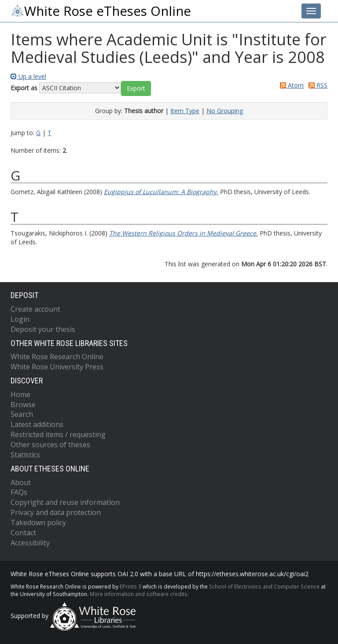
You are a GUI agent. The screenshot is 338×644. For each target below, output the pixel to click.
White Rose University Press (57, 367)
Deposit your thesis (43, 329)
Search (22, 414)
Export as (24, 88)
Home (20, 394)
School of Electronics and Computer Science (264, 586)
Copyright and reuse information (65, 502)
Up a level (28, 76)
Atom (290, 85)
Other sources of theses (50, 445)
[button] (136, 88)
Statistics (25, 455)
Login (20, 319)
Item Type (185, 111)
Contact (23, 533)
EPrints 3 (130, 586)
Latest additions (37, 424)
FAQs (19, 492)
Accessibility (30, 543)
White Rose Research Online (57, 357)
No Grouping (225, 111)
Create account (35, 309)
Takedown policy (38, 523)
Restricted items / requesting (58, 434)
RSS (316, 85)
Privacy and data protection (56, 512)
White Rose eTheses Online (101, 11)
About (21, 482)
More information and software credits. (139, 594)
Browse (23, 405)
